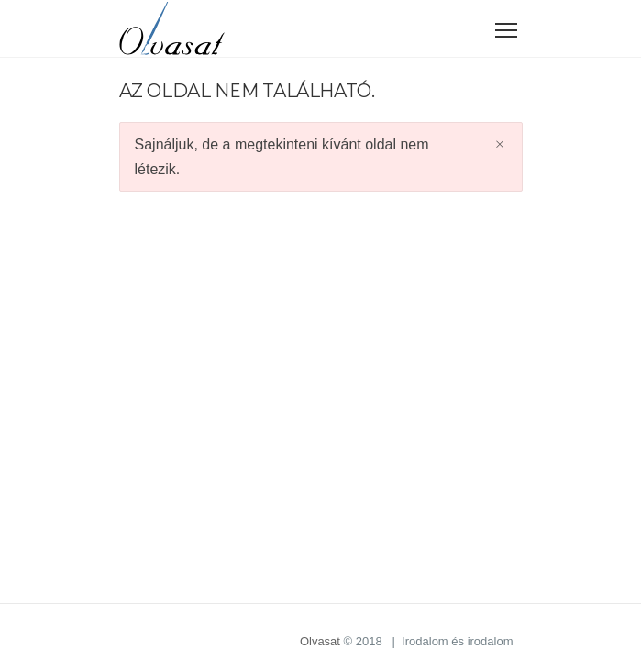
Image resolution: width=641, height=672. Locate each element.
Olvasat (320, 641)
